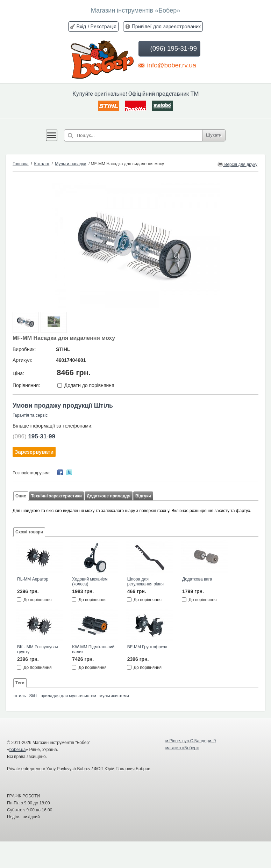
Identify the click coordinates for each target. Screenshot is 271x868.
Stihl (33, 696)
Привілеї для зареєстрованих (166, 26)
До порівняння (37, 599)
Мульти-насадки (70, 164)
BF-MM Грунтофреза (147, 647)
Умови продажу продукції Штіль (63, 406)
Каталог (42, 164)
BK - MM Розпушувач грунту (38, 649)
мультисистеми (114, 696)
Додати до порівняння (89, 385)
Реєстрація (104, 26)
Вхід (81, 26)
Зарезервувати (34, 452)
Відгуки (143, 496)
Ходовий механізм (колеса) (90, 582)
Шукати (214, 135)
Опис (21, 496)
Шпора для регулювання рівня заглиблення (145, 582)
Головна (21, 164)
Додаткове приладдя (109, 496)
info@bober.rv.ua (167, 65)
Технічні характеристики (56, 496)
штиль (20, 696)
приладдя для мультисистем (68, 696)
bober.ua (18, 750)
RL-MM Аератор (33, 579)
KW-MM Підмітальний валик (93, 649)
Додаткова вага (197, 579)
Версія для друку (237, 164)
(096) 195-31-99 (169, 49)
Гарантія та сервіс (30, 415)
